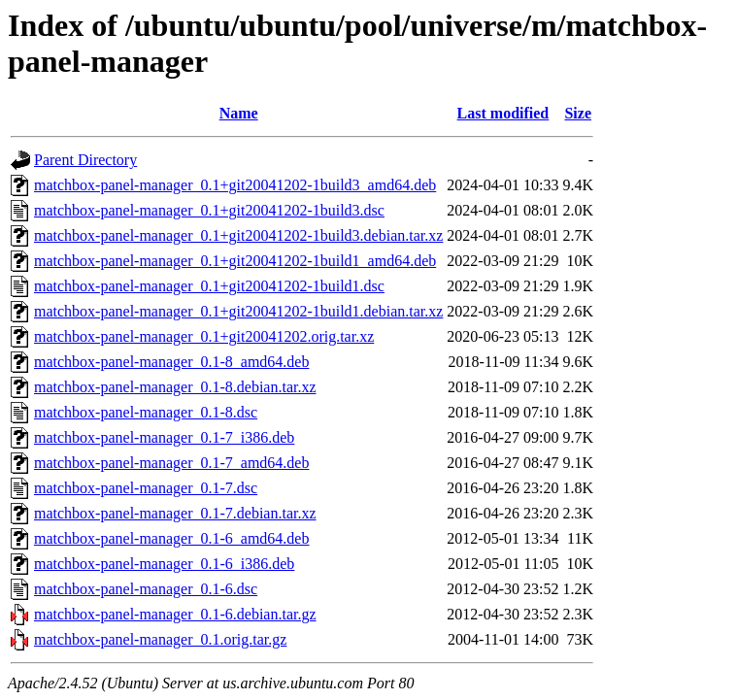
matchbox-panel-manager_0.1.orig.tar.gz (160, 639)
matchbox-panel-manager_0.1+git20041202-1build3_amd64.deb (235, 185)
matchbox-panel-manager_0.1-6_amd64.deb (171, 538)
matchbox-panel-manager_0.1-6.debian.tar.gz (175, 614)
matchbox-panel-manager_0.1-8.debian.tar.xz (175, 387)
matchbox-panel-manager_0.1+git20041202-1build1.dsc (209, 286)
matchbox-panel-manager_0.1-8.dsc (146, 412)
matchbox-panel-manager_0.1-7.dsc (146, 488)
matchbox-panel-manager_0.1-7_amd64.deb (171, 463)
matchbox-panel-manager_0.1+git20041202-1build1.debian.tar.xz (238, 311)
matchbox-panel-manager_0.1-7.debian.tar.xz (175, 513)
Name (239, 113)
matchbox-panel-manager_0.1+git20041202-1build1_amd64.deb (235, 261)
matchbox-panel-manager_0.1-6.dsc (146, 589)
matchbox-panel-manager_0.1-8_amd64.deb (171, 362)
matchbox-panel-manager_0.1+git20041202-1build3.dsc (209, 210)
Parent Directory (85, 160)
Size (578, 113)
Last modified (503, 113)
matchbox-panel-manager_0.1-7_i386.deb (164, 437)
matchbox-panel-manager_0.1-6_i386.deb (164, 564)
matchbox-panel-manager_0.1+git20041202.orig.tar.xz (204, 336)
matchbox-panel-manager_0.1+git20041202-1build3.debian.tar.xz (238, 235)
